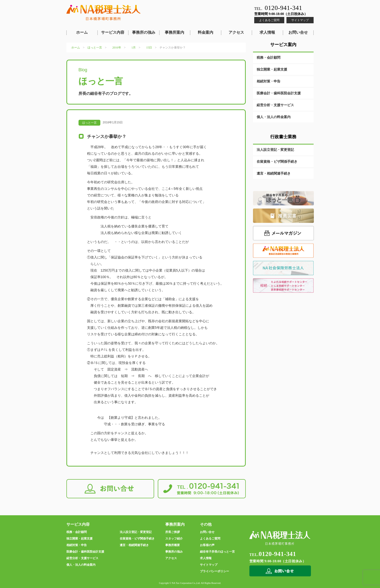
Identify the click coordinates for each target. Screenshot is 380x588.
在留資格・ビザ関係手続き (277, 162)
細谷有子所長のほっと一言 (217, 552)
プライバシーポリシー (214, 571)
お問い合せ (298, 32)
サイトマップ (300, 20)
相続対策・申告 (269, 81)
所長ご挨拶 (173, 532)
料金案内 (206, 32)
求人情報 (267, 32)
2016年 (117, 48)
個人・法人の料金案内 (274, 117)
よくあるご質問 (269, 20)
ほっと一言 (95, 48)
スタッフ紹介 (174, 539)
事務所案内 (174, 32)
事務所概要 (173, 545)
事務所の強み (144, 32)
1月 (134, 48)
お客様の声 (207, 545)
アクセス (236, 32)
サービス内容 (113, 32)
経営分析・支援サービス (275, 105)
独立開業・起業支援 (272, 69)
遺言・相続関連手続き (274, 173)
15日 (149, 48)
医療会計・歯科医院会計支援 (279, 93)
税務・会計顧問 (269, 58)
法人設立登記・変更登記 (275, 150)
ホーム (82, 32)
